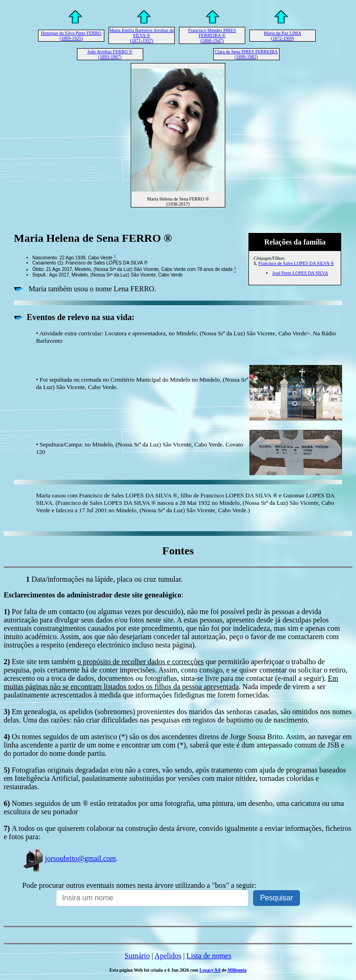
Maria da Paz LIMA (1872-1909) (283, 36)
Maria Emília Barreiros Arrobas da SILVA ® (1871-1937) (142, 35)
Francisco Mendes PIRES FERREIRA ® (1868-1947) (212, 35)
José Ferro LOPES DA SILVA (300, 273)
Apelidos (168, 956)
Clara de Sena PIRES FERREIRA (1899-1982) (246, 54)
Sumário (137, 956)
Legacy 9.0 (210, 970)
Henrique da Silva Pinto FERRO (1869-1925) (71, 36)
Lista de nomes (209, 956)
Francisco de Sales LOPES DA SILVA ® (296, 263)
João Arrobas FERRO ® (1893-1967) (110, 54)
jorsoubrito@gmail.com (69, 858)
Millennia (237, 970)
